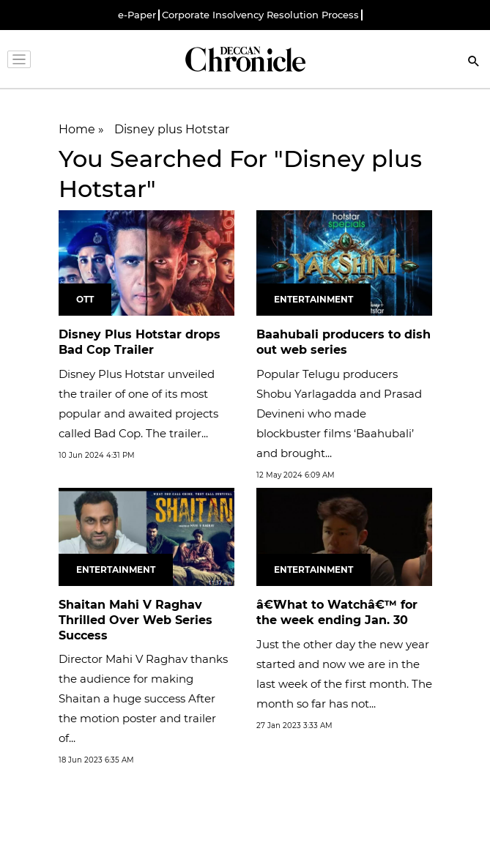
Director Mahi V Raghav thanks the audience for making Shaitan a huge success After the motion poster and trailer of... (143, 698)
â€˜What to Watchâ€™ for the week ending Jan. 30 (337, 612)
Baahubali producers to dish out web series (344, 342)
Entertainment (313, 299)
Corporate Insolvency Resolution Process (260, 15)
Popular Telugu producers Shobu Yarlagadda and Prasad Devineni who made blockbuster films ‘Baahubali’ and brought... (339, 413)
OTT (85, 299)
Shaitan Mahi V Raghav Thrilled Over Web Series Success (136, 620)
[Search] (474, 63)
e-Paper (137, 15)
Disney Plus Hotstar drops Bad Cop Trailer (140, 342)
